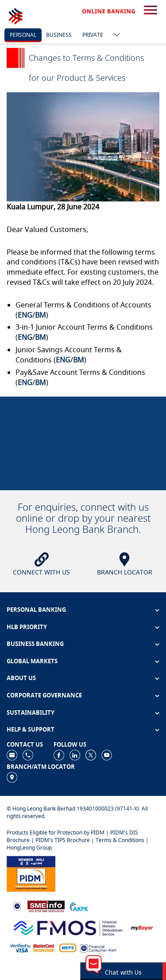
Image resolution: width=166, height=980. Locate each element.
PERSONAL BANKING (36, 610)
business (59, 35)
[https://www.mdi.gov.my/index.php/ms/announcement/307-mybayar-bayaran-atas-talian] (142, 927)
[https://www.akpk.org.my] (79, 906)
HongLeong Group (29, 848)
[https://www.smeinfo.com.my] (46, 906)
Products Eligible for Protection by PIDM (56, 832)
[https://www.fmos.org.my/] (68, 927)
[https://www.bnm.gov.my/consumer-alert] (98, 948)
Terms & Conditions (120, 840)
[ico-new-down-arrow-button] (115, 35)
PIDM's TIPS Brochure (63, 840)
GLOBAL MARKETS (32, 661)
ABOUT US (21, 678)
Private (93, 35)
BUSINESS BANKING (35, 644)
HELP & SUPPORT (31, 729)
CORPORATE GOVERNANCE (44, 695)
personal (23, 35)
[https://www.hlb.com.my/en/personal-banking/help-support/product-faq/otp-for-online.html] (33, 947)
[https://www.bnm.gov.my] (17, 906)
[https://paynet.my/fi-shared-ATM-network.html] (68, 947)
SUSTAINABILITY (31, 712)
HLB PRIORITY (27, 627)
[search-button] (151, 11)
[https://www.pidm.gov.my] (31, 873)
